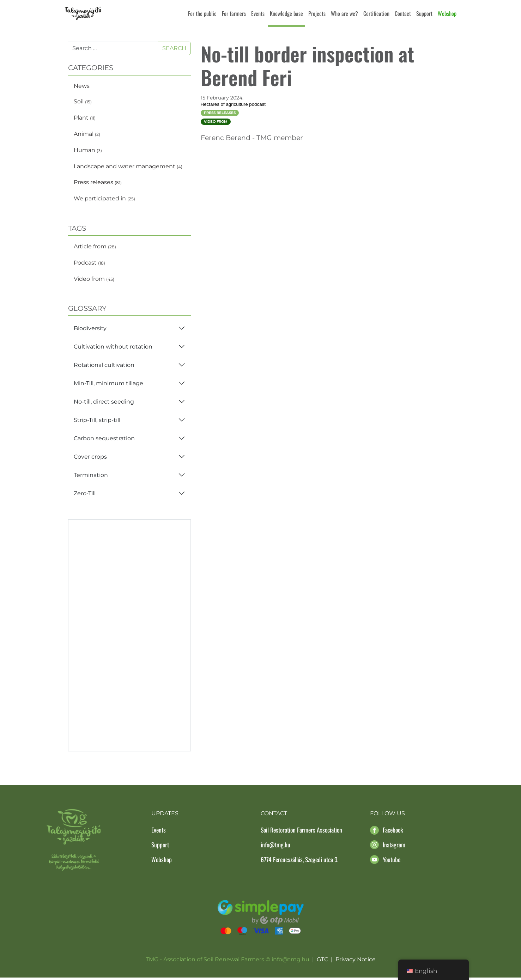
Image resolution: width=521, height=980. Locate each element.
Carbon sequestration (104, 440)
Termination (91, 477)
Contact (403, 13)
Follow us (387, 816)
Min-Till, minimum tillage (108, 385)
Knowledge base (286, 13)
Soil (83, 104)
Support (424, 13)
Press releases (98, 185)
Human (88, 152)
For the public (202, 13)
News (82, 88)
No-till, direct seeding (104, 404)
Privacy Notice (356, 962)
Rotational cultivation (104, 367)
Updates (165, 816)
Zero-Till (85, 495)
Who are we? (344, 13)
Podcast (89, 265)
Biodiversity (90, 330)
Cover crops (90, 459)
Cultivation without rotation (113, 349)
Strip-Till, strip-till (97, 422)
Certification (376, 13)
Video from (94, 281)
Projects (317, 13)
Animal (87, 136)
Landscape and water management (128, 168)
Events (258, 13)
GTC (322, 962)
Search (174, 50)
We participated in (104, 201)
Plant (85, 120)
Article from (95, 249)
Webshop (447, 13)
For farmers (234, 13)
